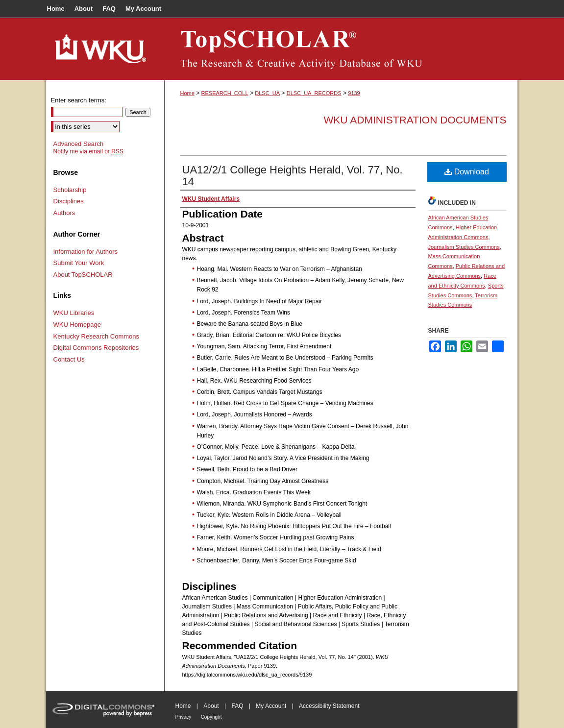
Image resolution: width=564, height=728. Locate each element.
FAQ (237, 706)
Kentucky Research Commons (97, 336)
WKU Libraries (74, 313)
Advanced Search (79, 144)
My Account (271, 706)
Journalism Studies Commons (464, 247)
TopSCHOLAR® (341, 49)
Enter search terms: (79, 100)
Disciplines (69, 201)
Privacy (184, 717)
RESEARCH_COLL (225, 93)
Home (187, 93)
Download (467, 172)
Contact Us (69, 359)
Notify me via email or (88, 151)
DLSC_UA (267, 93)
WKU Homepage (77, 325)
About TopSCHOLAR (83, 275)
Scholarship (70, 190)
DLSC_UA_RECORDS (314, 93)
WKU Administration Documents (415, 120)
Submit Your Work (79, 263)
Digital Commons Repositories (96, 348)
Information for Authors (86, 252)
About (211, 706)
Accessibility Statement (329, 706)
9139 (354, 93)
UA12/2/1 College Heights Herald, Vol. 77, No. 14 (293, 176)
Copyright (211, 717)
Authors (64, 213)
